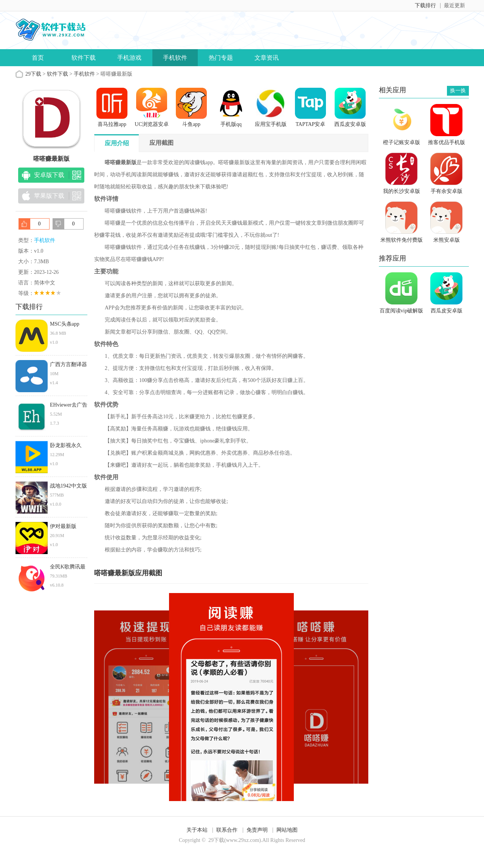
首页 (38, 58)
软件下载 (84, 58)
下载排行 (425, 5)
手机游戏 (129, 58)
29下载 (33, 74)
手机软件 (175, 58)
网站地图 (287, 830)
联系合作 (227, 830)
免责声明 (257, 830)
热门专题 (221, 58)
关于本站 (197, 830)
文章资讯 (267, 58)
